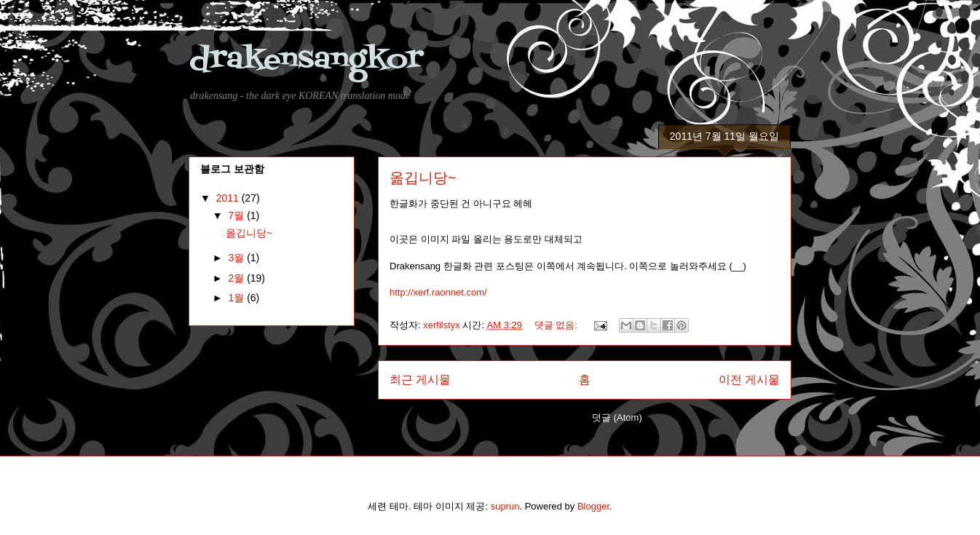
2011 (229, 198)
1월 (237, 298)
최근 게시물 (420, 380)
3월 (237, 258)
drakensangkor (306, 60)
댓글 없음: (557, 325)
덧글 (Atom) (617, 417)
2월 (237, 278)
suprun (505, 506)
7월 (237, 215)
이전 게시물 (749, 380)
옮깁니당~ (423, 178)
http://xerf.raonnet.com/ (438, 292)
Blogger (593, 506)
